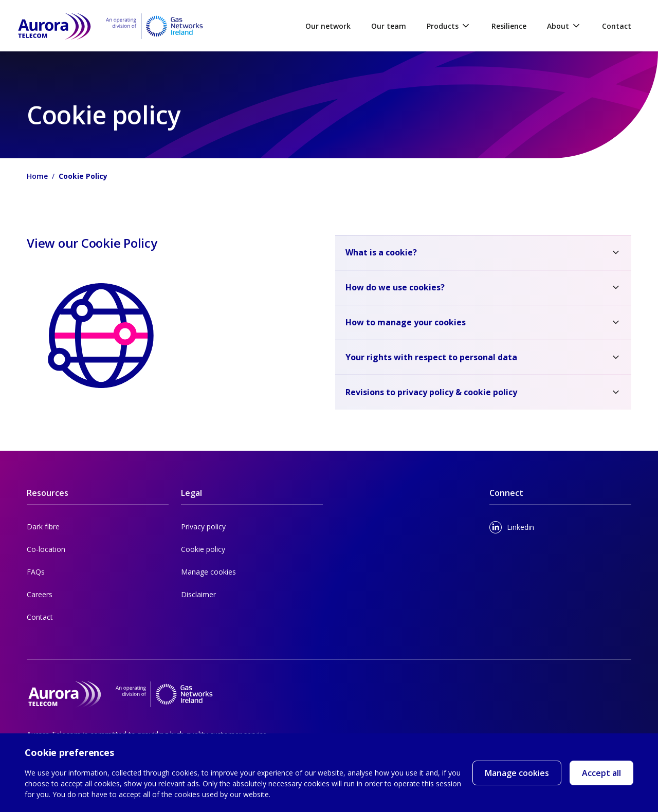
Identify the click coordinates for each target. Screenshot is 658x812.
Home (37, 176)
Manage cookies (517, 773)
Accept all (601, 776)
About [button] (564, 26)
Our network (328, 26)
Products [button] (449, 26)
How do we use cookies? (395, 287)
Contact (617, 26)
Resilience (509, 26)
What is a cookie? (381, 252)
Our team (389, 26)
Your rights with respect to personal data (431, 357)
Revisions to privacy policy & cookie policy (431, 392)
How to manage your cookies (406, 322)
